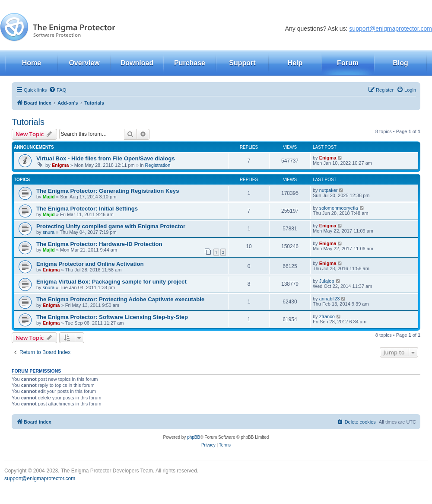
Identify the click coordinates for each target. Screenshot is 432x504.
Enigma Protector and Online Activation (90, 264)
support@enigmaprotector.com (391, 29)
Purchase (190, 63)
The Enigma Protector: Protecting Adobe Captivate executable (120, 299)
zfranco (327, 316)
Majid (49, 197)
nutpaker (329, 190)
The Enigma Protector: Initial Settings (87, 209)
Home (32, 63)
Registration (158, 165)
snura (49, 232)
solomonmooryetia (339, 208)
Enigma (60, 165)
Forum (348, 63)
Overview (84, 63)
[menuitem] (57, 90)
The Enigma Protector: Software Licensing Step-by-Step (112, 317)
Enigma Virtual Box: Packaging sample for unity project (111, 282)
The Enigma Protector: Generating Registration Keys (108, 191)
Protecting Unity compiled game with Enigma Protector (111, 226)
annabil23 (330, 299)
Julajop (327, 281)
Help (295, 63)
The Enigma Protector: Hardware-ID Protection (99, 244)
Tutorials (28, 122)
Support (242, 63)
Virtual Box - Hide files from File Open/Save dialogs (106, 158)
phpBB (194, 437)
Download (137, 63)
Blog (400, 63)
